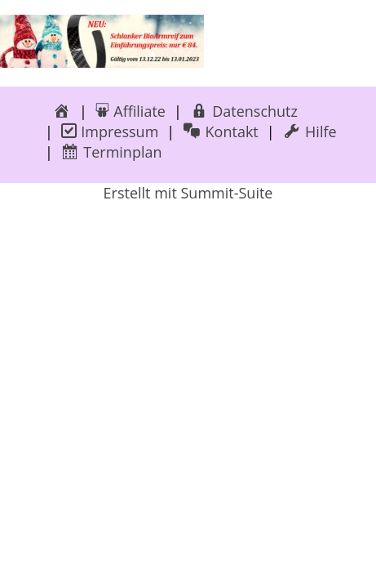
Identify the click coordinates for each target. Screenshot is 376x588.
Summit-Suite (226, 193)
